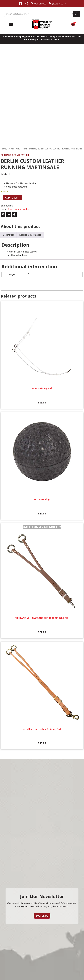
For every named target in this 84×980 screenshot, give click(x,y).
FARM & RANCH (14, 149)
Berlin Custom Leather (15, 155)
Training (33, 149)
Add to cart (12, 198)
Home (3, 149)
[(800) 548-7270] (50, 3)
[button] (3, 215)
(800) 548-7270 (59, 4)
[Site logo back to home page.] (42, 24)
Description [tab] (9, 235)
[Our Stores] (32, 3)
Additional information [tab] (30, 235)
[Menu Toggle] (11, 25)
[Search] (76, 14)
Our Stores (40, 4)
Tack (25, 149)
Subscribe (42, 916)
